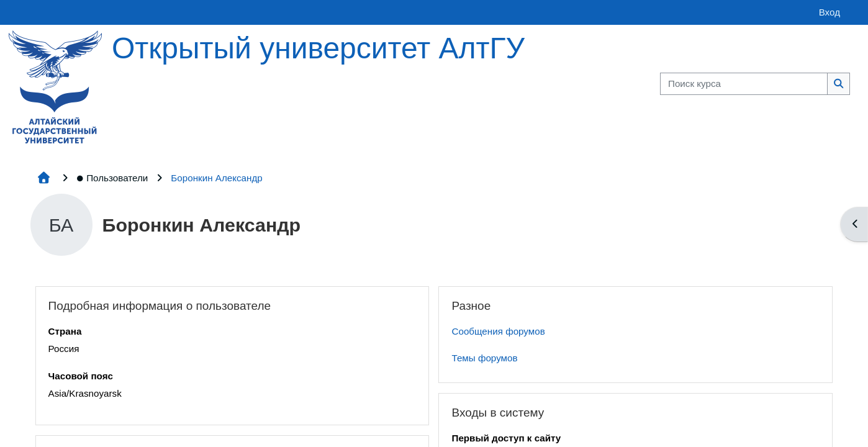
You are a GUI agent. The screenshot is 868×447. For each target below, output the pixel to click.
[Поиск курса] (744, 84)
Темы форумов (484, 358)
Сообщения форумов (498, 331)
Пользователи (112, 178)
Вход (830, 12)
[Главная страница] (55, 86)
